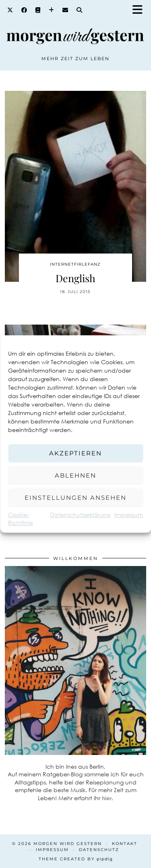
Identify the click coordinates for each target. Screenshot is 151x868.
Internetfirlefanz (75, 264)
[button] (140, 10)
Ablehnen (75, 475)
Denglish (75, 278)
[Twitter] (10, 10)
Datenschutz (99, 850)
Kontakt (125, 844)
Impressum (129, 515)
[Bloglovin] (52, 10)
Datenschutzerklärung (80, 515)
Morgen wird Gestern (68, 844)
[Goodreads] (38, 10)
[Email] (65, 10)
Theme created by (76, 859)
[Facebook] (24, 10)
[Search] (80, 10)
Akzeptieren (75, 453)
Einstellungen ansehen (75, 498)
